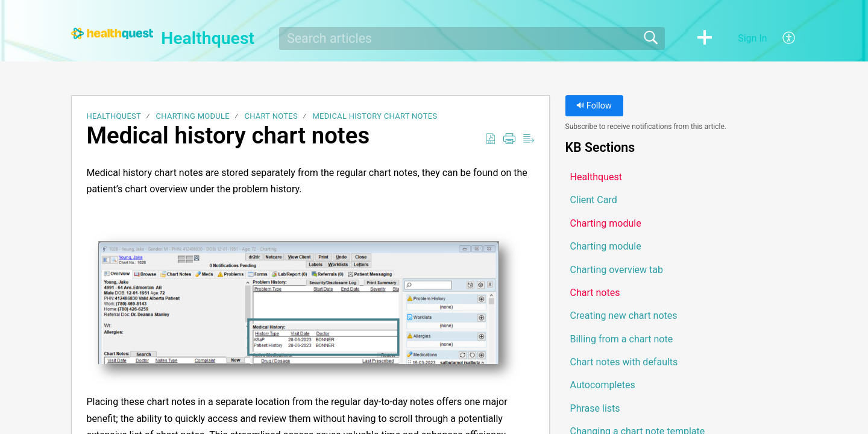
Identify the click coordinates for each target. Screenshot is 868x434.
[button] (705, 39)
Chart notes (271, 116)
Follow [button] (594, 106)
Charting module (193, 116)
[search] (472, 39)
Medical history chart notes (375, 116)
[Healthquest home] (112, 33)
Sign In (752, 38)
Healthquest (114, 116)
